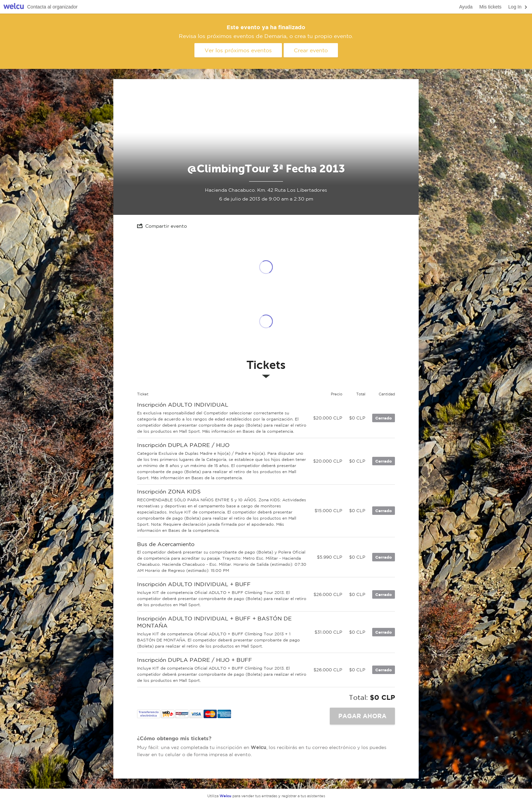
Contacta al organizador (52, 7)
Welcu (14, 7)
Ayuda (466, 7)
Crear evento (311, 50)
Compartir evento (162, 226)
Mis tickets (490, 7)
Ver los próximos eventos (238, 50)
